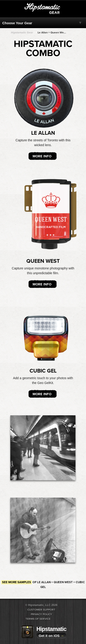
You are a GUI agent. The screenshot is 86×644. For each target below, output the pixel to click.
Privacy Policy (41, 614)
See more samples (17, 582)
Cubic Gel (43, 371)
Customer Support (41, 610)
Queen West (43, 261)
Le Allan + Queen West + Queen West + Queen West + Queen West (52, 32)
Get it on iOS (51, 636)
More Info (42, 156)
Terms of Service (38, 619)
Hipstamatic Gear (22, 32)
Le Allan (43, 133)
